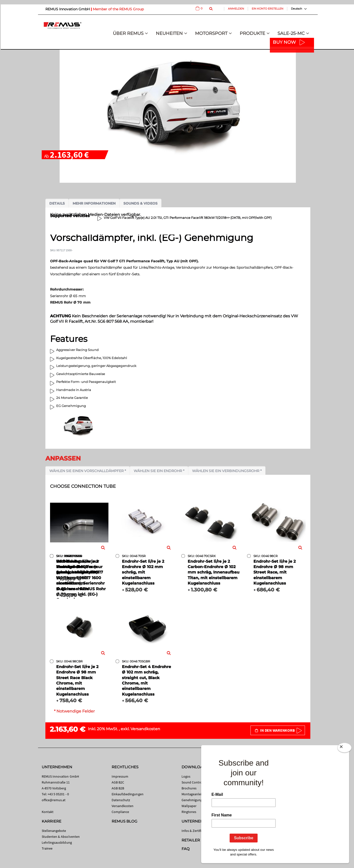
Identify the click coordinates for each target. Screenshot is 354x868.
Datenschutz (121, 800)
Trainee (47, 848)
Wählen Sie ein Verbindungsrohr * (227, 471)
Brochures (189, 788)
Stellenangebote (54, 831)
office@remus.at (54, 800)
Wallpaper (189, 806)
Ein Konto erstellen (268, 9)
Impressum (120, 776)
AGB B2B (118, 788)
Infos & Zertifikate (195, 831)
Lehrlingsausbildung (57, 842)
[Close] (344, 749)
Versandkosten (145, 729)
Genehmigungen (194, 800)
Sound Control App (196, 782)
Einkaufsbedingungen (128, 794)
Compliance (120, 812)
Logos (186, 776)
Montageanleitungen (197, 794)
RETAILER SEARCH (199, 840)
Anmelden (236, 9)
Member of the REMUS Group (118, 9)
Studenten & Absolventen (61, 837)
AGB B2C (118, 782)
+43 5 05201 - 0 (58, 794)
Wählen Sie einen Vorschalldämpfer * (88, 471)
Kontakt (48, 812)
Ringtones (189, 812)
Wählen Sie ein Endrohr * (159, 471)
